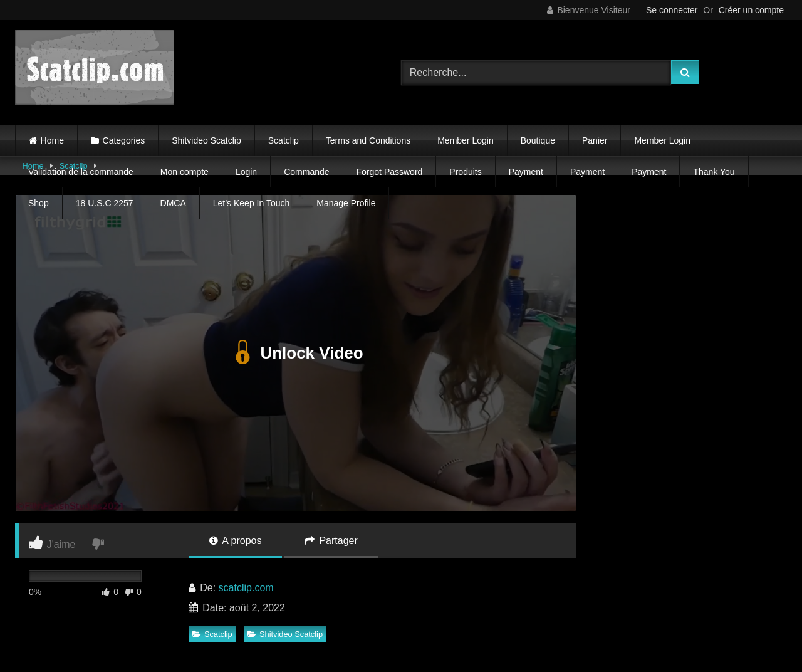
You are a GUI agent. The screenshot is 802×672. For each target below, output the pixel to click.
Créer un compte (751, 10)
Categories (124, 140)
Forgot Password (390, 172)
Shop (39, 203)
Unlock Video (295, 353)
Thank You (714, 172)
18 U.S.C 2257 (105, 203)
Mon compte (185, 172)
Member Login (466, 140)
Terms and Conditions (368, 140)
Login (246, 172)
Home (52, 140)
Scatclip (284, 140)
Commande (306, 172)
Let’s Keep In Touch (251, 203)
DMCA (173, 203)
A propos (236, 541)
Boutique (538, 140)
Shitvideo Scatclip (206, 140)
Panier (595, 140)
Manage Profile (346, 203)
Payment (526, 172)
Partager (331, 541)
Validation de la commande (81, 172)
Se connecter (672, 10)
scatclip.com (246, 588)
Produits (465, 172)
